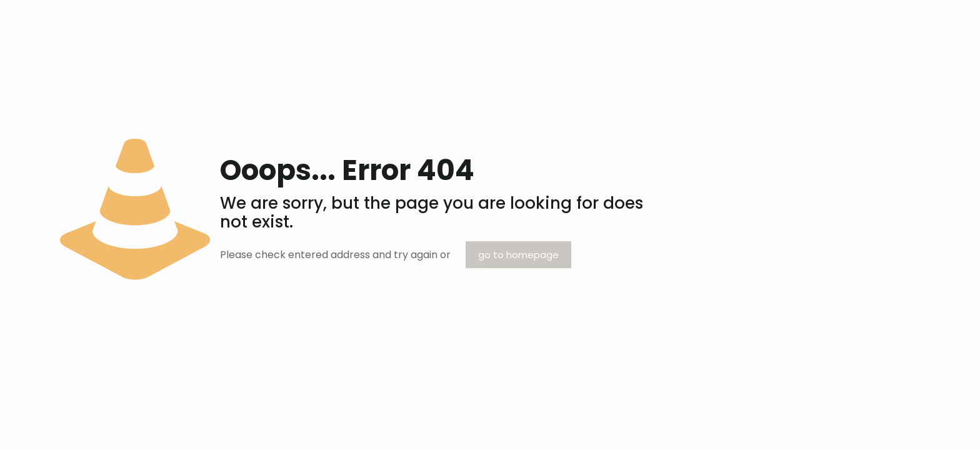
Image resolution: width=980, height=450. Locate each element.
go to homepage (518, 255)
